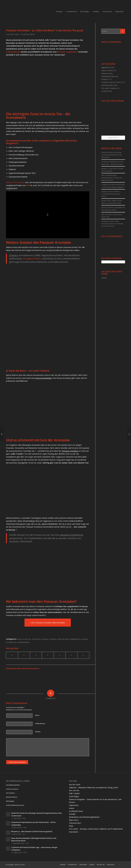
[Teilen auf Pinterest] (36, 655)
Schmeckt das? (107, 85)
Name (38, 715)
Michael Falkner (29, 34)
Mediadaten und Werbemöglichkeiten (84, 817)
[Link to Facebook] (120, 864)
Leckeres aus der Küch (111, 82)
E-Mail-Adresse (41, 723)
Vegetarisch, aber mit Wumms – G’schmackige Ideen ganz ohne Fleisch (111, 194)
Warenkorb (74, 832)
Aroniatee (44, 639)
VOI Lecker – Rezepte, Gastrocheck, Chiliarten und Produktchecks (96, 829)
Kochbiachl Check (108, 76)
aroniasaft (36, 639)
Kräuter (105, 79)
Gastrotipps (74, 796)
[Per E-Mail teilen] (83, 655)
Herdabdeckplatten (13, 785)
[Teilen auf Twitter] (24, 655)
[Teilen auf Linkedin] (48, 655)
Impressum (74, 805)
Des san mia (74, 790)
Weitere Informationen (15, 182)
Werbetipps (10, 801)
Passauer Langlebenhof (68, 52)
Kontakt (72, 814)
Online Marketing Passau (15, 805)
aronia (20, 639)
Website (38, 732)
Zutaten (105, 91)
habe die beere (63, 639)
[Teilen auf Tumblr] (60, 655)
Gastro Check (107, 70)
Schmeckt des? (75, 823)
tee (15, 642)
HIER (28, 185)
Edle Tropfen (74, 793)
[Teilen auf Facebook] (12, 655)
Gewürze (105, 73)
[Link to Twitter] (123, 864)
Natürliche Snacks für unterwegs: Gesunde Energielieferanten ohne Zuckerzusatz (112, 155)
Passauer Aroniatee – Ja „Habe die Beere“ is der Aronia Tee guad (45, 30)
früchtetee (53, 639)
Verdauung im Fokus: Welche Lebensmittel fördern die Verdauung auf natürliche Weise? (112, 224)
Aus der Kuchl (75, 784)
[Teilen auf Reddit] (71, 655)
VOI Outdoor (10, 793)
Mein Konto (74, 820)
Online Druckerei (12, 789)
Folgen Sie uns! (113, 138)
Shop (71, 826)
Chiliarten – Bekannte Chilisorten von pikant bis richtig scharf (94, 787)
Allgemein (105, 67)
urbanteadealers (13, 52)
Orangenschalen (32, 258)
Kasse (72, 808)
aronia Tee (27, 639)
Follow (104, 278)
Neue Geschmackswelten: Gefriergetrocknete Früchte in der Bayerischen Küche (112, 178)
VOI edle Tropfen (13, 34)
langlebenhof (75, 639)
